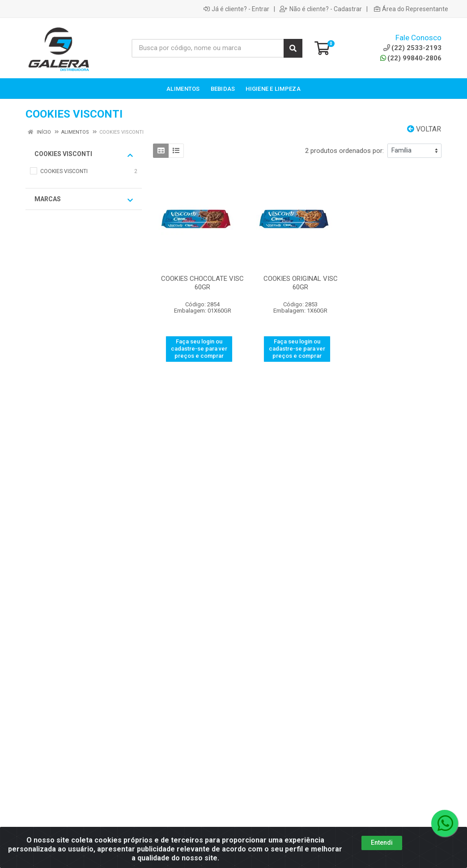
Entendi (382, 853)
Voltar (424, 129)
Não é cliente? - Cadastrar (321, 9)
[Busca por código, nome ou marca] (208, 48)
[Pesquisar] (293, 48)
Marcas (84, 199)
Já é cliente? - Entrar (236, 9)
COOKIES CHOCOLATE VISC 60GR (202, 283)
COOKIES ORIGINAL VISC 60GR (301, 283)
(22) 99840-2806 (411, 58)
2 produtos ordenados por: (344, 151)
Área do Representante (411, 9)
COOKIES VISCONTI (84, 154)
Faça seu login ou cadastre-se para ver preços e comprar (199, 349)
